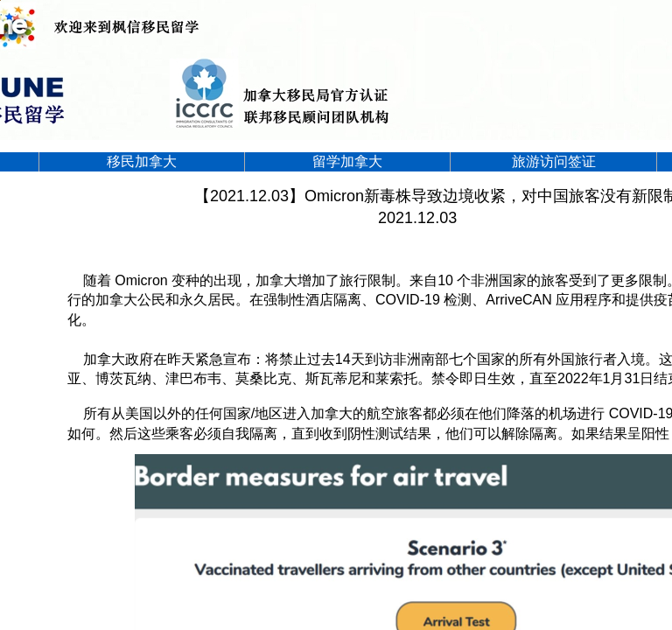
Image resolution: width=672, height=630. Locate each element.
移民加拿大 (142, 161)
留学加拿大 (347, 161)
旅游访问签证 (554, 161)
